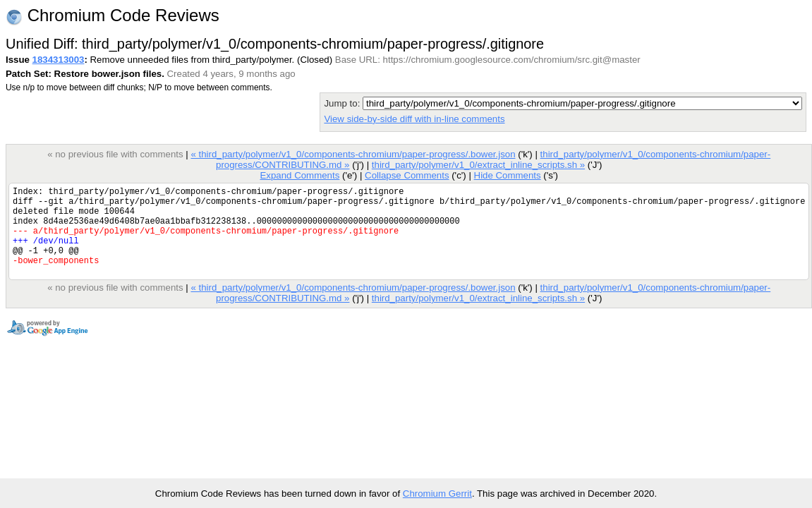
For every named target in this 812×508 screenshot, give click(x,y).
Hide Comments (507, 175)
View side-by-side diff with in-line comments (414, 119)
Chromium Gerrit (437, 494)
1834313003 (59, 60)
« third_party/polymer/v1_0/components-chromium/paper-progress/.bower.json (353, 154)
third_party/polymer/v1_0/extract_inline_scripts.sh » (478, 165)
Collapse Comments (407, 175)
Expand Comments (299, 175)
